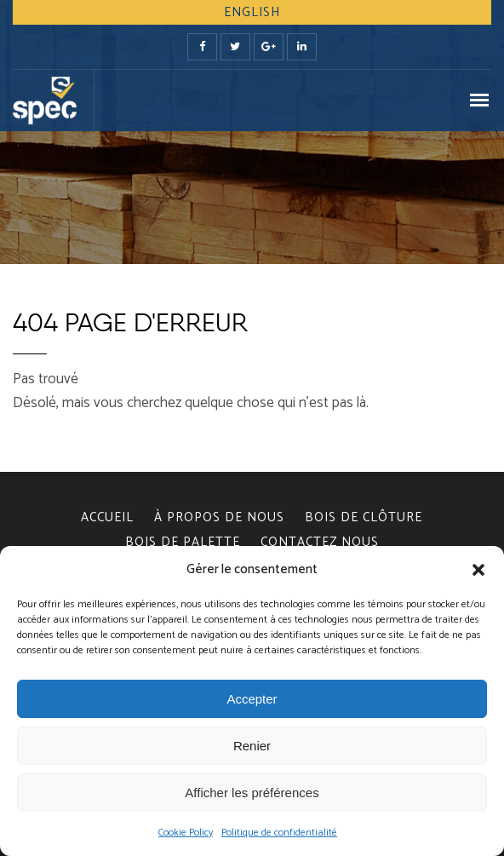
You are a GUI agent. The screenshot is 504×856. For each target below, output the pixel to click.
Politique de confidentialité (279, 833)
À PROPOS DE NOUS (219, 517)
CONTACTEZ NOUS (320, 542)
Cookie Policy (186, 833)
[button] (478, 570)
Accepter (252, 699)
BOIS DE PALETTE (183, 542)
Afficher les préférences (252, 793)
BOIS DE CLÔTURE (364, 517)
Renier (252, 746)
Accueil (107, 517)
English (252, 12)
